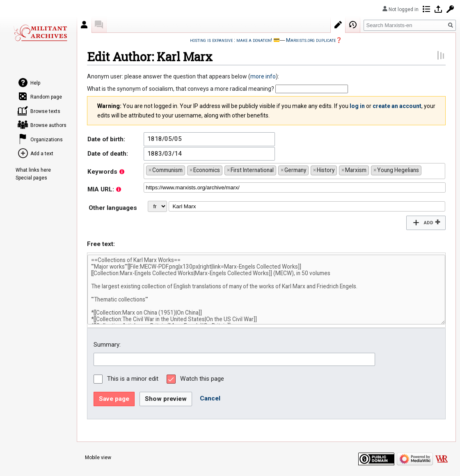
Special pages (31, 178)
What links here (33, 170)
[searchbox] (426, 169)
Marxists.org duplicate (311, 40)
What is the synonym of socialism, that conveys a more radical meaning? (181, 89)
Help (35, 83)
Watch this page (202, 379)
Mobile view (98, 458)
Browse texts (45, 111)
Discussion (99, 25)
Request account (450, 9)
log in (357, 106)
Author (85, 25)
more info (263, 76)
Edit (338, 25)
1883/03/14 (165, 154)
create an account (397, 106)
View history (353, 25)
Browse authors (48, 125)
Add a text (42, 154)
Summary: (107, 345)
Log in (438, 9)
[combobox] (294, 171)
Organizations (47, 140)
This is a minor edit (133, 379)
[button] (426, 223)
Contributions (426, 9)
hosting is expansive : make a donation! (231, 40)
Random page (46, 97)
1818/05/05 (165, 139)
